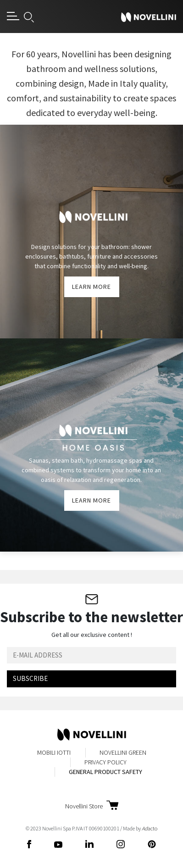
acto (150, 828)
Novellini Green (123, 752)
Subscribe (30, 678)
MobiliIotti (54, 752)
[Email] (91, 655)
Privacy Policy (105, 762)
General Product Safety (105, 772)
